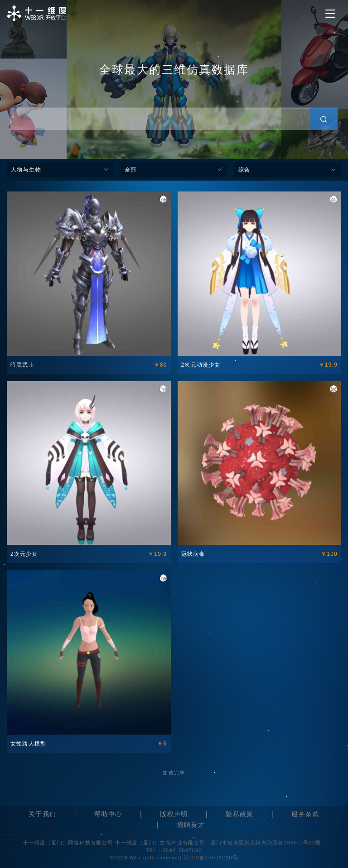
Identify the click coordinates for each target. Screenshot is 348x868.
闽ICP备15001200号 (211, 858)
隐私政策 (240, 814)
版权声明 (174, 814)
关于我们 (43, 814)
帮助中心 (108, 814)
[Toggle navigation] (330, 14)
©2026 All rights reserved (147, 858)
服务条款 (305, 814)
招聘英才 (191, 825)
